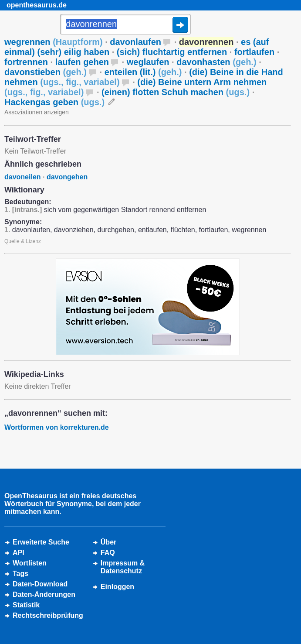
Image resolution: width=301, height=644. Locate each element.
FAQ (108, 553)
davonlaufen (135, 42)
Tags (20, 574)
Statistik (26, 605)
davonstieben (46, 72)
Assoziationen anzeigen (37, 112)
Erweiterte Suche (41, 542)
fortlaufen (254, 52)
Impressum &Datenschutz (123, 567)
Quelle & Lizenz (23, 241)
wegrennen (54, 42)
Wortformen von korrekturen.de (57, 427)
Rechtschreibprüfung (48, 615)
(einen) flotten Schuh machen (176, 92)
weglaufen (148, 62)
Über (108, 542)
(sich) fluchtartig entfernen (172, 52)
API (19, 553)
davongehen (67, 177)
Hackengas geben (54, 102)
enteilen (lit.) (143, 72)
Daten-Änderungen (44, 594)
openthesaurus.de (37, 5)
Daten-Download (40, 584)
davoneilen (23, 177)
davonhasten (216, 62)
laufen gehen (82, 62)
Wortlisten (30, 563)
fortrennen (26, 62)
